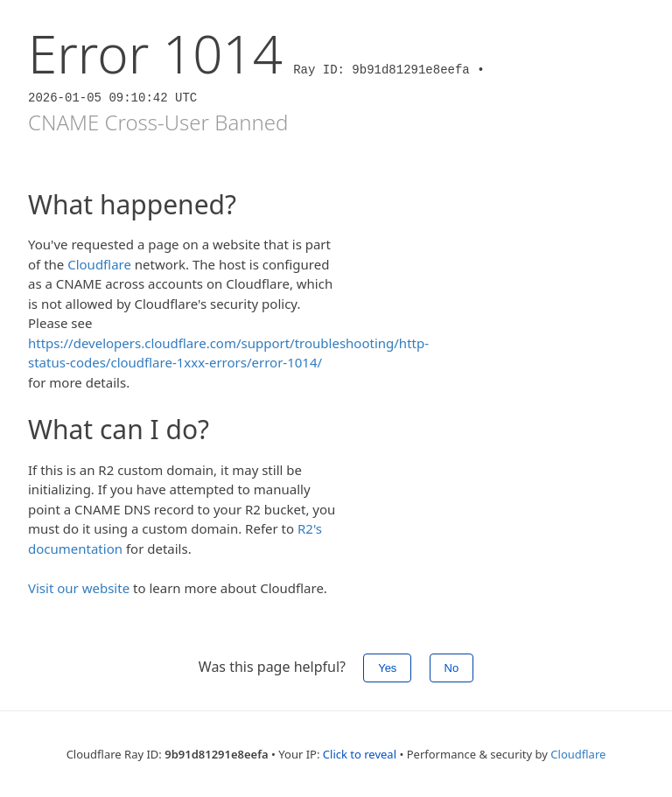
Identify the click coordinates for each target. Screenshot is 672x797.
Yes (387, 668)
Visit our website (79, 588)
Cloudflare (99, 264)
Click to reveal (360, 754)
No (452, 668)
